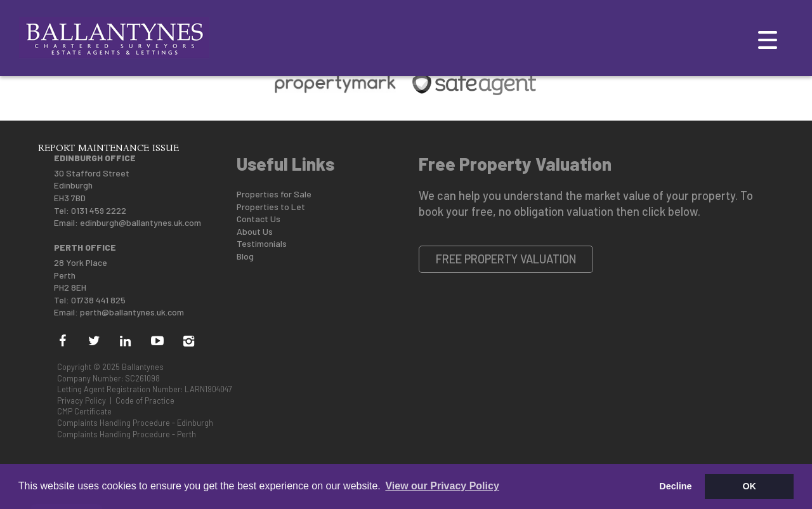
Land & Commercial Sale (418, 117)
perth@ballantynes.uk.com (132, 312)
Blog (245, 256)
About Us (255, 231)
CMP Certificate (84, 411)
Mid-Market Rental (546, 117)
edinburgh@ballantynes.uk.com (141, 222)
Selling (104, 117)
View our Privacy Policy (442, 486)
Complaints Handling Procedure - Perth (127, 434)
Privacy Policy (82, 400)
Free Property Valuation (506, 259)
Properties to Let (271, 207)
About (55, 117)
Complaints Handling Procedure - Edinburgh (135, 423)
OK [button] (749, 486)
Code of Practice (145, 400)
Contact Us (259, 219)
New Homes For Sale (286, 117)
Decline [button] (675, 486)
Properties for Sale (274, 194)
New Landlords (177, 117)
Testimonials (262, 243)
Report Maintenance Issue (108, 148)
